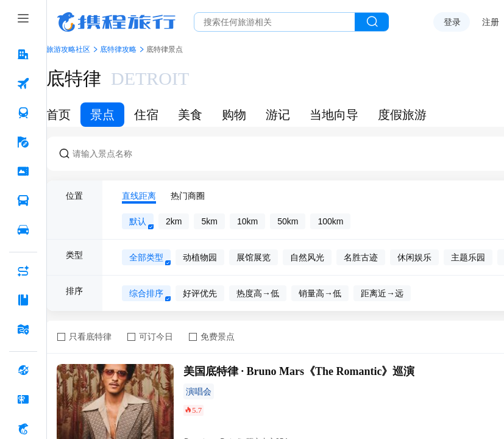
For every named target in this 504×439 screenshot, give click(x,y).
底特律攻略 (118, 49)
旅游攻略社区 (68, 49)
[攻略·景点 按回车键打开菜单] (23, 300)
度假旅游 (402, 115)
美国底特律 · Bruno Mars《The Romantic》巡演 (299, 371)
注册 (491, 22)
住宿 (146, 115)
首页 (59, 115)
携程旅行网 (116, 22)
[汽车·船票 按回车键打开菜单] (23, 201)
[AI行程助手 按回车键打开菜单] (23, 271)
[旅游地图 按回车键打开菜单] (23, 329)
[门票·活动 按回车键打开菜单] (23, 171)
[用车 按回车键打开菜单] (23, 230)
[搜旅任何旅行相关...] (275, 22)
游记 (278, 115)
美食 (190, 115)
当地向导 (334, 115)
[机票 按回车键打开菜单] (23, 84)
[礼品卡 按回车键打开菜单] (23, 399)
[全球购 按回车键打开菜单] (23, 370)
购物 (234, 115)
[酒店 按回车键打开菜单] (23, 54)
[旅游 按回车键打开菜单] (23, 142)
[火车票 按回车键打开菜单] (23, 113)
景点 (102, 115)
